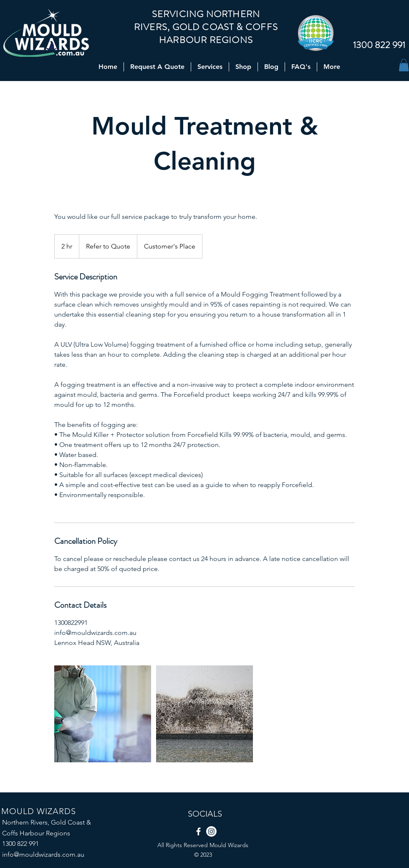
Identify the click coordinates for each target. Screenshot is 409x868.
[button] (404, 65)
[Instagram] (211, 831)
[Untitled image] (103, 714)
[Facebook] (198, 831)
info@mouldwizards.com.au (43, 854)
